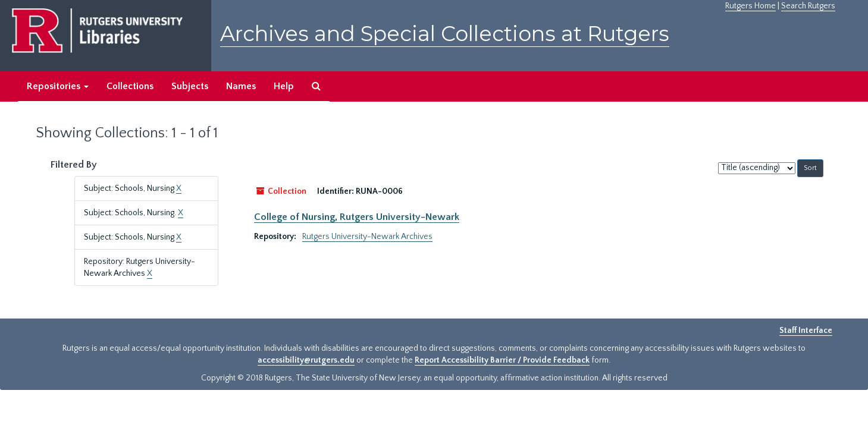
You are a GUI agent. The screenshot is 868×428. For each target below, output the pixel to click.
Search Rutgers (808, 6)
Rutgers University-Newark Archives (367, 237)
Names (241, 86)
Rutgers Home (751, 6)
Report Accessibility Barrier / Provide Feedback (502, 360)
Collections (130, 86)
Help (284, 86)
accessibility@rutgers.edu (306, 360)
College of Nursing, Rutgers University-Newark (357, 217)
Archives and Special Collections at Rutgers (445, 34)
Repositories (58, 86)
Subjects (190, 86)
